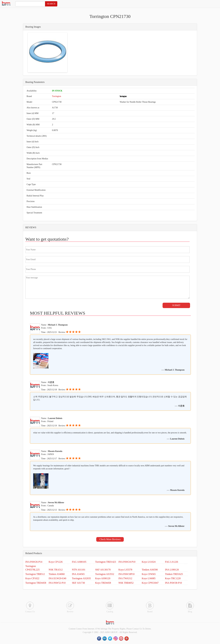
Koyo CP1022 (32, 578)
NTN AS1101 (79, 570)
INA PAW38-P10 (173, 583)
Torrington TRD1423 (106, 562)
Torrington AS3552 (105, 574)
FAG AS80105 (79, 562)
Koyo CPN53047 (150, 583)
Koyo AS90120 (103, 578)
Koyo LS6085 (149, 578)
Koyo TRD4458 (103, 583)
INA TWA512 (125, 578)
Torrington (57, 96)
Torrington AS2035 (81, 578)
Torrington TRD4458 (36, 583)
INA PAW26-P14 (34, 562)
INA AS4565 (78, 574)
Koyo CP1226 (56, 562)
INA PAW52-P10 (57, 583)
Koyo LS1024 (149, 562)
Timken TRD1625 (174, 574)
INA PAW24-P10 (127, 562)
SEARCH (51, 4)
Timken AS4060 (57, 574)
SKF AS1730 (78, 583)
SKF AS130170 (103, 570)
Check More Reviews (110, 539)
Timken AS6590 (150, 570)
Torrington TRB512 (35, 574)
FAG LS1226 (172, 562)
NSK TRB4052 (126, 583)
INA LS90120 (172, 570)
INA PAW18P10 (126, 574)
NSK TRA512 (56, 570)
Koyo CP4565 (149, 574)
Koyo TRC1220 (173, 578)
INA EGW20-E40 (57, 578)
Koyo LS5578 (125, 570)
